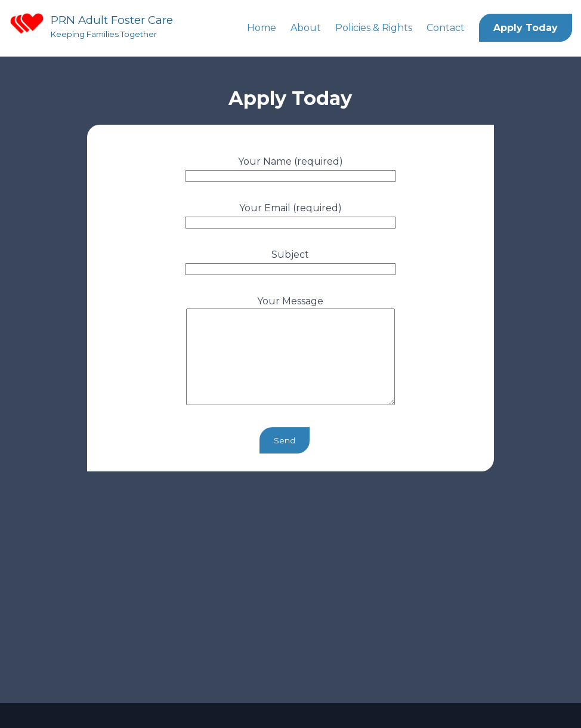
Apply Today (526, 28)
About (306, 28)
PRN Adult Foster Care (112, 20)
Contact (446, 28)
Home (262, 28)
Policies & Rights (374, 28)
